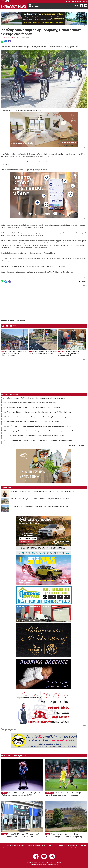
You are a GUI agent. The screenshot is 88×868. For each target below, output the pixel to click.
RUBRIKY (35, 6)
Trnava (4, 793)
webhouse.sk (54, 865)
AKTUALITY (4, 37)
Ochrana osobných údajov (50, 846)
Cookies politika (81, 848)
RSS (77, 846)
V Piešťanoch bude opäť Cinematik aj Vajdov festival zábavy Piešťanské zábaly (36, 417)
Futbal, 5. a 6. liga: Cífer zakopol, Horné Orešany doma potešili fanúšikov (64, 794)
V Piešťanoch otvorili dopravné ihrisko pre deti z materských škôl (43, 352)
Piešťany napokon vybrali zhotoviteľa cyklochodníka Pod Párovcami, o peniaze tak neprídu (43, 431)
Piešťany (11, 37)
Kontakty (83, 846)
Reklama (72, 846)
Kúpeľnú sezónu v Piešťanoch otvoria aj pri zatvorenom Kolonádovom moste (14, 353)
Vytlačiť (83, 281)
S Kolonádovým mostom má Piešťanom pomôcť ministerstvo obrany (33, 422)
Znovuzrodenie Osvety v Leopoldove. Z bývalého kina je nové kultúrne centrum (40, 499)
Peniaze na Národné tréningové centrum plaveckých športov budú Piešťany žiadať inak (39, 412)
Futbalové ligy (50, 793)
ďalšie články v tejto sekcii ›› (78, 446)
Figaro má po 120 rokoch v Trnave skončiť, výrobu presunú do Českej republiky (64, 835)
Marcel (85, 1)
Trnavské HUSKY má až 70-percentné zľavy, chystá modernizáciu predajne (20, 835)
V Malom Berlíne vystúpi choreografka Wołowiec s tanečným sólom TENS (21, 794)
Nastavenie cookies (68, 848)
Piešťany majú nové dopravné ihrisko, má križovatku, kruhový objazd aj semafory (39, 440)
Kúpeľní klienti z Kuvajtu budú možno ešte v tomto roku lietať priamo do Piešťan (39, 426)
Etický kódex (64, 846)
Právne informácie (34, 846)
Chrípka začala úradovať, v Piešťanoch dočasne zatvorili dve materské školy (35, 436)
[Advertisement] (20, 303)
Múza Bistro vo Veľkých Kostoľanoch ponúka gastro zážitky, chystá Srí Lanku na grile (42, 491)
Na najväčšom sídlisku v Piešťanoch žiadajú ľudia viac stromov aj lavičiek (69, 353)
